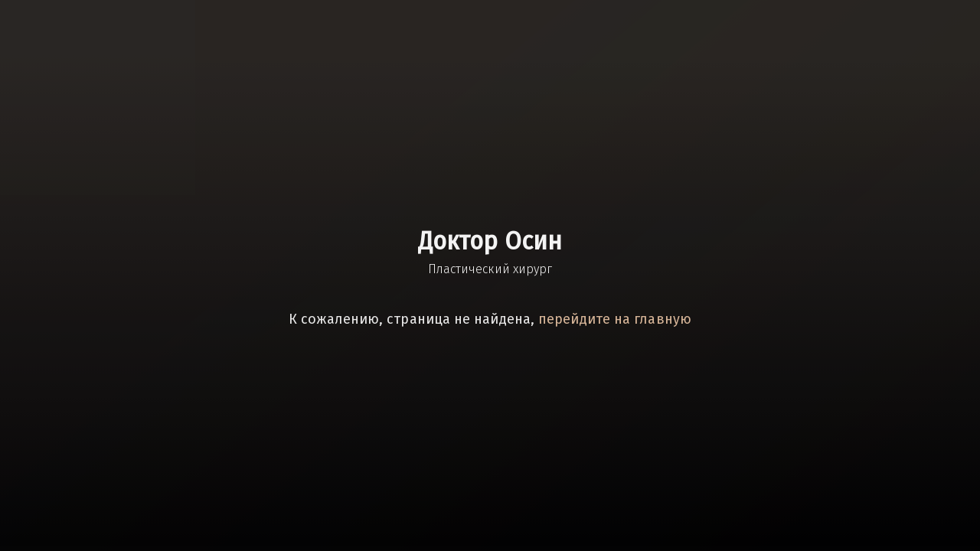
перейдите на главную (615, 319)
